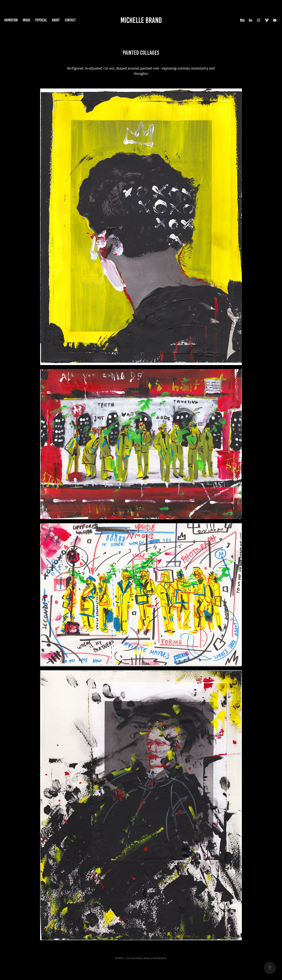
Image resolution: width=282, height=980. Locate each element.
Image (26, 20)
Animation (11, 20)
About (56, 20)
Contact (70, 20)
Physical (41, 20)
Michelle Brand (141, 20)
